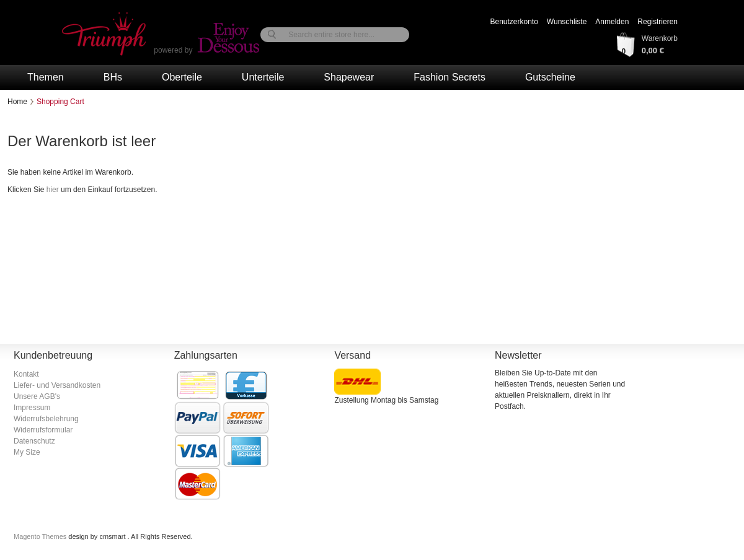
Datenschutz (34, 441)
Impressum (32, 408)
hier (53, 190)
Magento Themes (41, 536)
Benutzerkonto (514, 22)
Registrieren (658, 22)
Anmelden (612, 22)
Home (17, 102)
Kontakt (26, 374)
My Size (27, 452)
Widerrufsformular (43, 430)
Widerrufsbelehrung (46, 419)
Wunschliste (567, 22)
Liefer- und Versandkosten (57, 385)
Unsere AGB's (37, 396)
